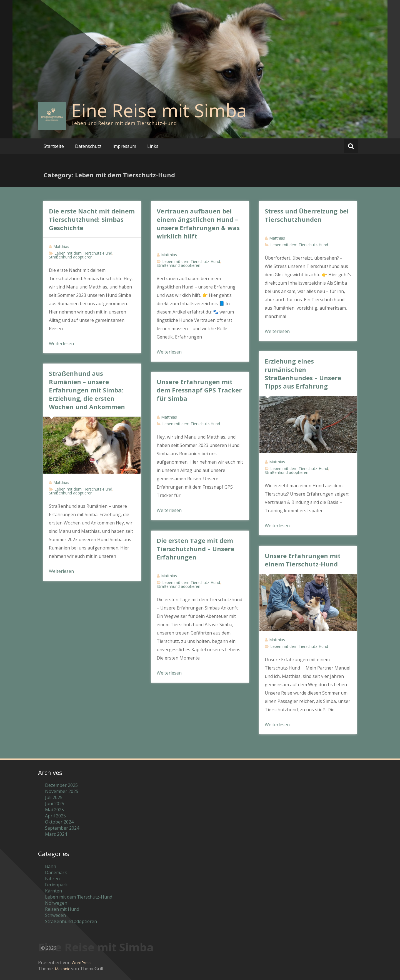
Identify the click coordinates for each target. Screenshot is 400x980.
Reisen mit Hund (62, 909)
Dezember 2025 (61, 785)
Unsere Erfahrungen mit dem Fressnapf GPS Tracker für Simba (199, 390)
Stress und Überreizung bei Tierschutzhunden (307, 215)
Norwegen (56, 903)
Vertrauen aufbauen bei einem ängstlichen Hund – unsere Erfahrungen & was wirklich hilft (198, 223)
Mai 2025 (54, 810)
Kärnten (53, 891)
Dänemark (56, 872)
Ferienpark (56, 885)
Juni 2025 (55, 804)
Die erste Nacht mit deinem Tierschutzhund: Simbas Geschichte (92, 219)
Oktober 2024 (59, 822)
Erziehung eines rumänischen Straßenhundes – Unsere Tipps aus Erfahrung (303, 374)
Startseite (54, 146)
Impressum (124, 146)
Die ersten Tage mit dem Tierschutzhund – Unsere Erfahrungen (195, 549)
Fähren (52, 879)
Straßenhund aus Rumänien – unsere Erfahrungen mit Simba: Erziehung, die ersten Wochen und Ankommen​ (87, 390)
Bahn (51, 866)
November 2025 (62, 791)
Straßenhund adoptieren (71, 257)
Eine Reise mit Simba (159, 110)
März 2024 (56, 834)
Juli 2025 (54, 797)
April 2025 (55, 816)
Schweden (55, 915)
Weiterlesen (61, 344)
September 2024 (62, 828)
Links (153, 146)
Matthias (61, 246)
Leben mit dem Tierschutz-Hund (83, 253)
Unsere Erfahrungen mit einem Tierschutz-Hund (303, 560)
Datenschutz (88, 146)
